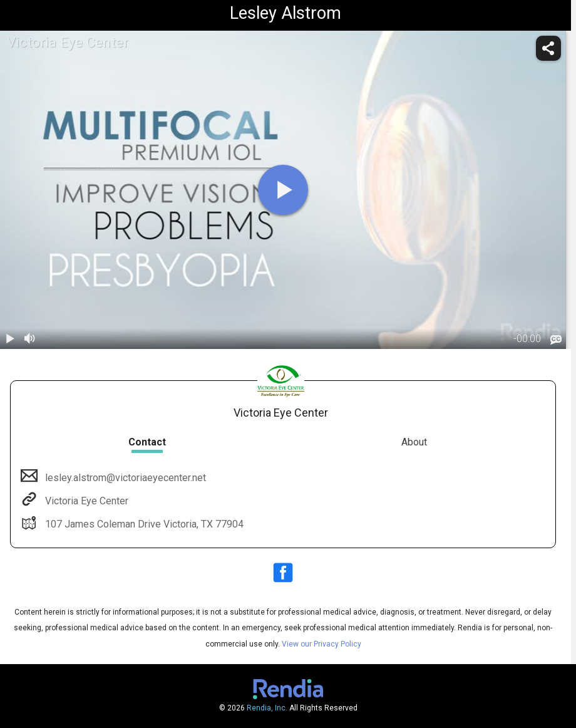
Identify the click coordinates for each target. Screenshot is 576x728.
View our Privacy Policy (321, 644)
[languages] (556, 340)
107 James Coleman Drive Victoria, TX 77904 (143, 524)
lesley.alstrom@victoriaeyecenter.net (124, 478)
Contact (147, 442)
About (414, 442)
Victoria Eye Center (85, 501)
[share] (548, 48)
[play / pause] (10, 339)
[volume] (30, 339)
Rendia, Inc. (267, 708)
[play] (283, 190)
